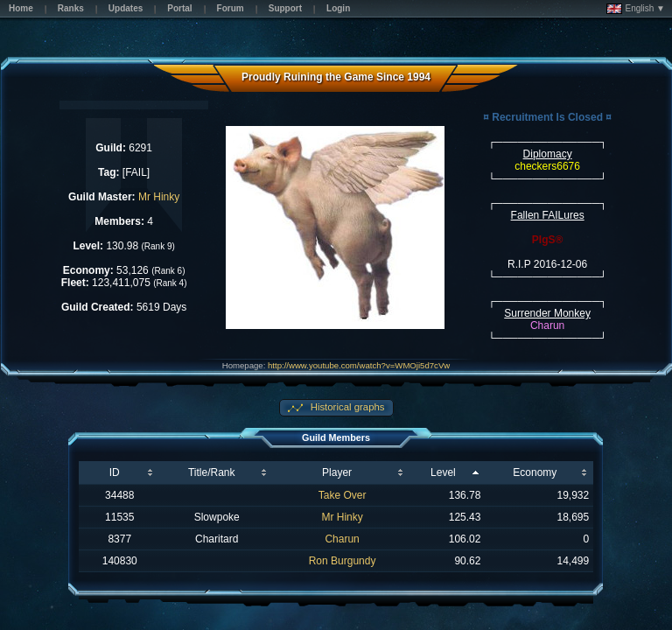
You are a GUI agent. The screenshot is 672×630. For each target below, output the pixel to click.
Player (337, 472)
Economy (535, 472)
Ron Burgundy (343, 561)
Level (443, 472)
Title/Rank (212, 472)
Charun (342, 539)
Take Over (343, 495)
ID (115, 472)
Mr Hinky (159, 197)
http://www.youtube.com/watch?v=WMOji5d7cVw (359, 365)
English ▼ (636, 9)
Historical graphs (346, 407)
